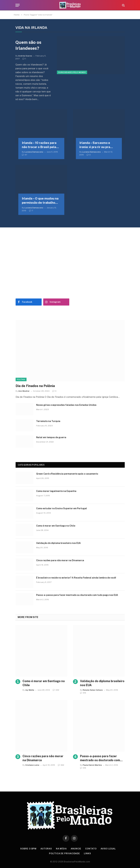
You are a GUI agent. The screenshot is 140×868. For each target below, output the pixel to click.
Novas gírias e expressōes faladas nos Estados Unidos (66, 405)
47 (24, 155)
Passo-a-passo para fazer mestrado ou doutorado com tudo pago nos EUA (77, 595)
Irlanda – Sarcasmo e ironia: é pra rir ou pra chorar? (95, 145)
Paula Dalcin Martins (92, 765)
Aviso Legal (108, 849)
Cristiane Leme (32, 765)
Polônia (21, 379)
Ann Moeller (24, 391)
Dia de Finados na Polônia (35, 386)
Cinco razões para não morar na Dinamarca (60, 560)
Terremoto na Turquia (48, 421)
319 (83, 768)
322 (61, 765)
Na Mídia (61, 849)
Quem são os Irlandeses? (28, 45)
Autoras (46, 849)
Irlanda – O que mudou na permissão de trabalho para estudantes (40, 201)
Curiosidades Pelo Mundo (72, 72)
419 (83, 693)
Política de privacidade (64, 853)
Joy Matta (30, 690)
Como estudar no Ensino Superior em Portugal (62, 508)
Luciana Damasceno (34, 152)
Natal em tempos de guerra (51, 437)
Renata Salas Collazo (93, 690)
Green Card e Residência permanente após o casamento (67, 474)
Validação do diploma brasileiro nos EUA (58, 543)
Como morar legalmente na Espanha (56, 491)
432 (56, 690)
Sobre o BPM (28, 849)
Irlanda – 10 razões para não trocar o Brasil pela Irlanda (39, 145)
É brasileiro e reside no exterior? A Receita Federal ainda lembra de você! (76, 578)
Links (87, 853)
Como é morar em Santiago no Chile (56, 526)
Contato (91, 849)
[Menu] (18, 5)
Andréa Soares (25, 56)
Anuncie (76, 849)
